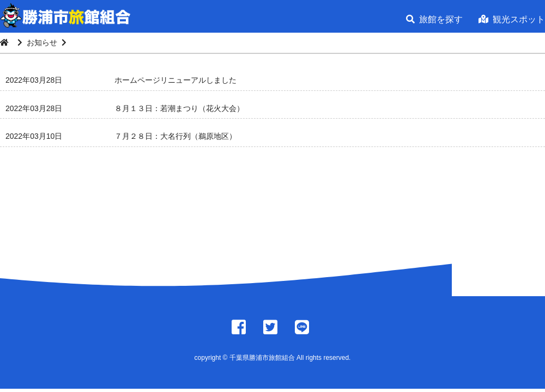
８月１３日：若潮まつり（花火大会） (179, 108)
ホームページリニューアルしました (175, 80)
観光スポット (512, 19)
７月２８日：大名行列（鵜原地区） (175, 136)
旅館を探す (434, 19)
